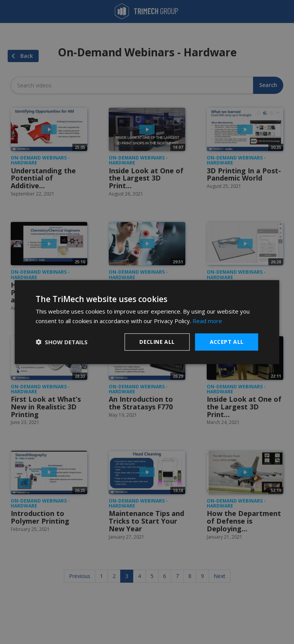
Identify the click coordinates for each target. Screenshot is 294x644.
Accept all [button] (227, 342)
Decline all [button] (157, 342)
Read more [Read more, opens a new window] (207, 321)
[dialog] (147, 322)
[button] (62, 342)
